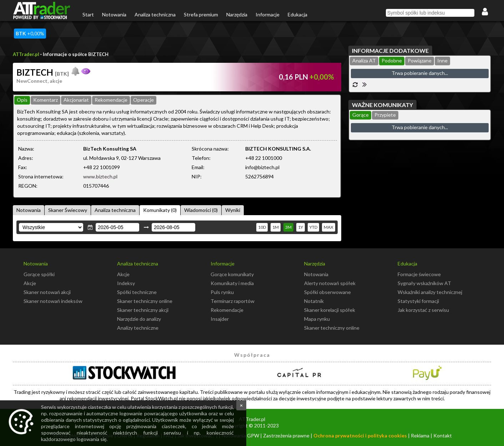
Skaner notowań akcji (47, 292)
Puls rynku (222, 292)
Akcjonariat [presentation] (76, 100)
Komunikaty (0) (160, 210)
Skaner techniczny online (145, 301)
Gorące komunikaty (232, 274)
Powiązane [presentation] (420, 60)
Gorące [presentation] (361, 115)
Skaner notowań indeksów (53, 301)
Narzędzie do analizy (139, 319)
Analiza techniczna (155, 14)
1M (276, 227)
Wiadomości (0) (201, 210)
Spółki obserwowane (327, 292)
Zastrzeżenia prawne (286, 435)
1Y (301, 227)
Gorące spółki (39, 274)
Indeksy (126, 283)
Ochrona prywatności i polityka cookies (360, 435)
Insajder (220, 319)
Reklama (420, 435)
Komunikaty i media (232, 283)
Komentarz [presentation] (46, 100)
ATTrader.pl (26, 54)
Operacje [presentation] (143, 100)
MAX (329, 227)
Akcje (30, 283)
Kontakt (443, 435)
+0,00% (30, 33)
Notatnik (314, 301)
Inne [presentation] (442, 60)
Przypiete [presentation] (385, 115)
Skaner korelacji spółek (330, 310)
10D (262, 227)
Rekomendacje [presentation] (111, 100)
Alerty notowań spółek (330, 283)
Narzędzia (237, 14)
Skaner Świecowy (68, 210)
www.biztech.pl (100, 176)
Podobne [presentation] (392, 60)
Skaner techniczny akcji (143, 310)
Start (88, 14)
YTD (313, 227)
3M (288, 227)
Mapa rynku (317, 319)
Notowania (114, 14)
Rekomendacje (227, 310)
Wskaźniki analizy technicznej (430, 292)
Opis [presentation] (22, 100)
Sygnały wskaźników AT (424, 283)
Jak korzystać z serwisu (423, 310)
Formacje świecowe (419, 274)
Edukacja (298, 14)
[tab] (22, 100)
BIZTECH (43, 72)
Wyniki (233, 210)
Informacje (268, 14)
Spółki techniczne (137, 292)
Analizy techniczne (138, 328)
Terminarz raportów (233, 301)
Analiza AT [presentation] (364, 60)
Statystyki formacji (418, 301)
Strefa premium (201, 14)
